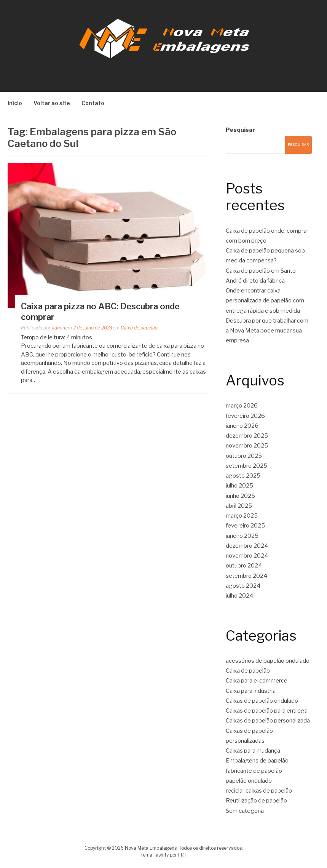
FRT (182, 855)
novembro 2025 (247, 446)
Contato (93, 103)
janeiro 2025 (242, 536)
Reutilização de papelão (256, 801)
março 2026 (242, 406)
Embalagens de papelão (257, 761)
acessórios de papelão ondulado (268, 661)
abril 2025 (239, 506)
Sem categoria (245, 811)
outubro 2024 (244, 566)
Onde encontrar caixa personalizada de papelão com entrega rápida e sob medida (265, 301)
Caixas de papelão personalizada (268, 721)
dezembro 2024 (247, 546)
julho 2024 (239, 596)
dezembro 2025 (247, 436)
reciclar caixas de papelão (259, 791)
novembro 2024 (247, 556)
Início (15, 103)
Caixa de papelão (139, 328)
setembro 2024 (246, 576)
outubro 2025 (244, 456)
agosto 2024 (243, 586)
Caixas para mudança (253, 751)
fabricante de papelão (254, 771)
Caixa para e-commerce (257, 681)
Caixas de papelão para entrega (267, 711)
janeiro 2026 (242, 426)
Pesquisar (240, 130)
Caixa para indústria (251, 691)
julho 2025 (239, 486)
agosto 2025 (243, 476)
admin (58, 328)
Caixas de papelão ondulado (262, 701)
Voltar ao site (52, 103)
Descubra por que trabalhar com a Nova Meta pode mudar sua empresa (267, 331)
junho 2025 (240, 496)
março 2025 (242, 516)
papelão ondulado (249, 781)
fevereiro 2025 (245, 526)
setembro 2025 (246, 466)
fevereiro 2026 (245, 416)
